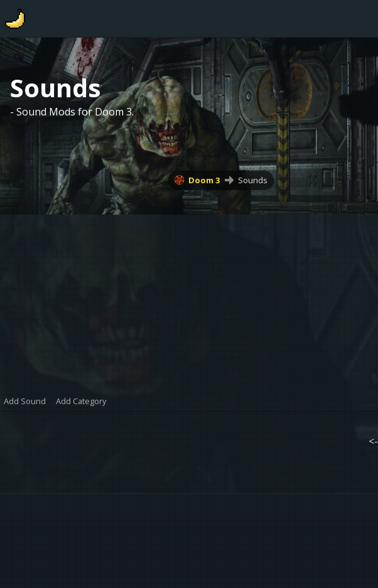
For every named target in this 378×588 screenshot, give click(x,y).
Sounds (253, 180)
